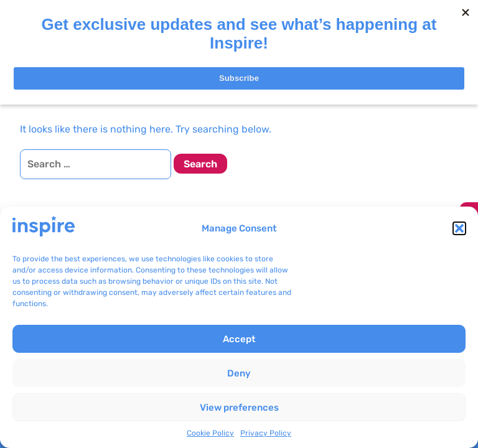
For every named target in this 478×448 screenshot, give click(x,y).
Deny (239, 373)
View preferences (239, 408)
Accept (239, 339)
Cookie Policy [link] (210, 433)
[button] (459, 228)
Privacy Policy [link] (266, 433)
